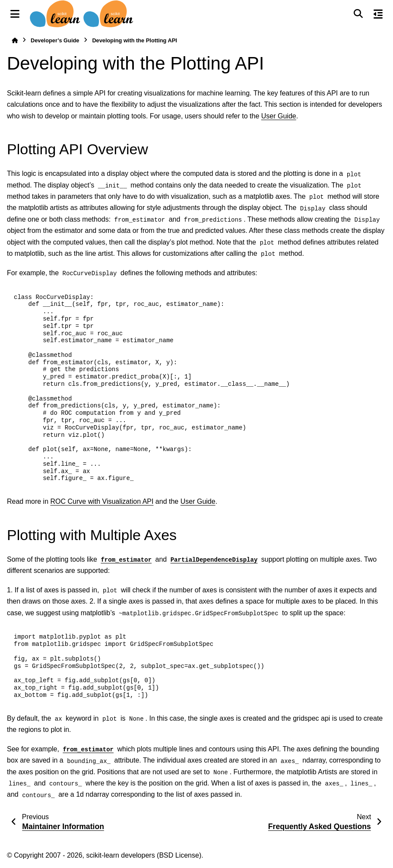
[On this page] (378, 14)
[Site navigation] (15, 14)
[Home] (15, 40)
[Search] (358, 14)
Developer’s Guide (55, 40)
